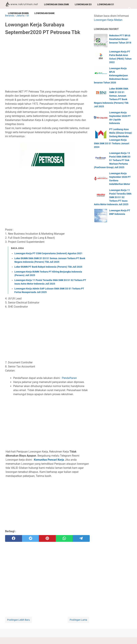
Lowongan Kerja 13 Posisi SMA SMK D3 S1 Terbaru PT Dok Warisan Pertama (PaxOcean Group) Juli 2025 (112, 160)
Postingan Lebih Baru (18, 620)
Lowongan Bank (45, 13)
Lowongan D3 (83, 4)
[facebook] (14, 538)
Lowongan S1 (106, 4)
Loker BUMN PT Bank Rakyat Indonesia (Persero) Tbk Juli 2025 (48, 267)
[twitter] (31, 538)
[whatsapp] (64, 538)
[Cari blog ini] (130, 9)
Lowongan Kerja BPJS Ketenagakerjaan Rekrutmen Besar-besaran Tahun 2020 (111, 75)
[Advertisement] (47, 64)
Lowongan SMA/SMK (57, 4)
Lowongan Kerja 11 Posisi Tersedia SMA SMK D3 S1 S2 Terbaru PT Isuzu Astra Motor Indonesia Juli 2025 (113, 197)
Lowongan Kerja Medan (108, 20)
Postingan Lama (78, 620)
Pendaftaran (69, 378)
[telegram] (81, 538)
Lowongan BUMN (18, 13)
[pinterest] (47, 538)
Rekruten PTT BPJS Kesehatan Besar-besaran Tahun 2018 (120, 39)
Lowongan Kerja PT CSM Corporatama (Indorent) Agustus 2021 (48, 253)
